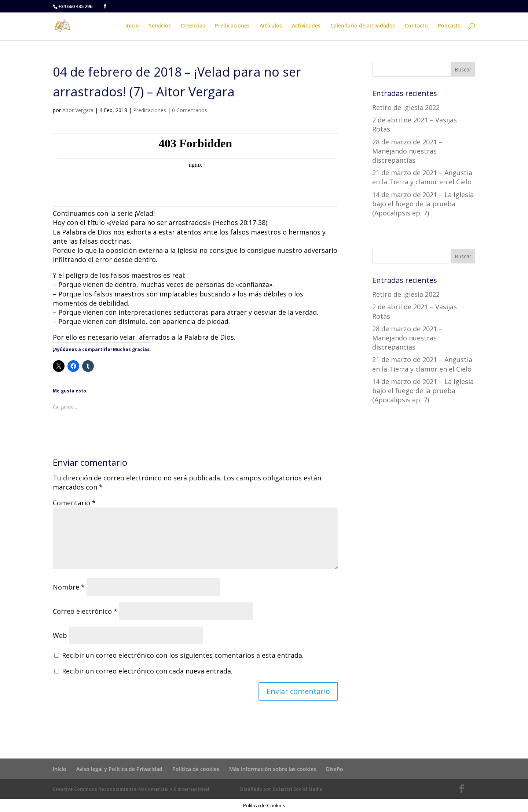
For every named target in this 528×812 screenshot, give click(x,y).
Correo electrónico (85, 611)
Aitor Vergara (78, 110)
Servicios (160, 26)
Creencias (193, 26)
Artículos (271, 26)
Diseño (335, 769)
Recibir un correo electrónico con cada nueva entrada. (147, 671)
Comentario (74, 503)
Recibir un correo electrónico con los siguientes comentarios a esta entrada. (183, 655)
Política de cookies (196, 769)
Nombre (69, 587)
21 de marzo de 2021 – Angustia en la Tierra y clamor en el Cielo (422, 177)
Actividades (306, 26)
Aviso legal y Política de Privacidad (119, 769)
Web (60, 635)
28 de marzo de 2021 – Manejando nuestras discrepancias (407, 151)
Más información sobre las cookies (273, 769)
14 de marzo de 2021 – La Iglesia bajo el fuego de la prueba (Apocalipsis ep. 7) (423, 204)
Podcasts (449, 26)
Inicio (132, 26)
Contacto (416, 26)
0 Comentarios (190, 110)
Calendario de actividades (363, 26)
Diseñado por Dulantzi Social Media (281, 789)
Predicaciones (232, 26)
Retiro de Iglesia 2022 (406, 107)
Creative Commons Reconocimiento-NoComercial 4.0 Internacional (131, 789)
